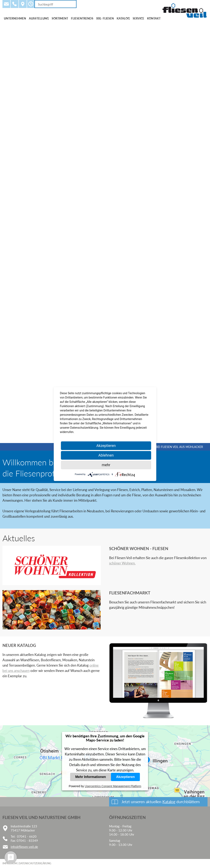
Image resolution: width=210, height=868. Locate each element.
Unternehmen (15, 18)
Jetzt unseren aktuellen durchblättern (161, 802)
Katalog (123, 18)
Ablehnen (106, 455)
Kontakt (154, 18)
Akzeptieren (125, 777)
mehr (106, 465)
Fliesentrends (82, 18)
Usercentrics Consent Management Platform (113, 786)
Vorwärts (201, 233)
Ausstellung (39, 18)
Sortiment (60, 18)
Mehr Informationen (91, 777)
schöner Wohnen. (122, 563)
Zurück (9, 233)
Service (138, 18)
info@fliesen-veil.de (24, 847)
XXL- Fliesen (105, 18)
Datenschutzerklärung (35, 863)
